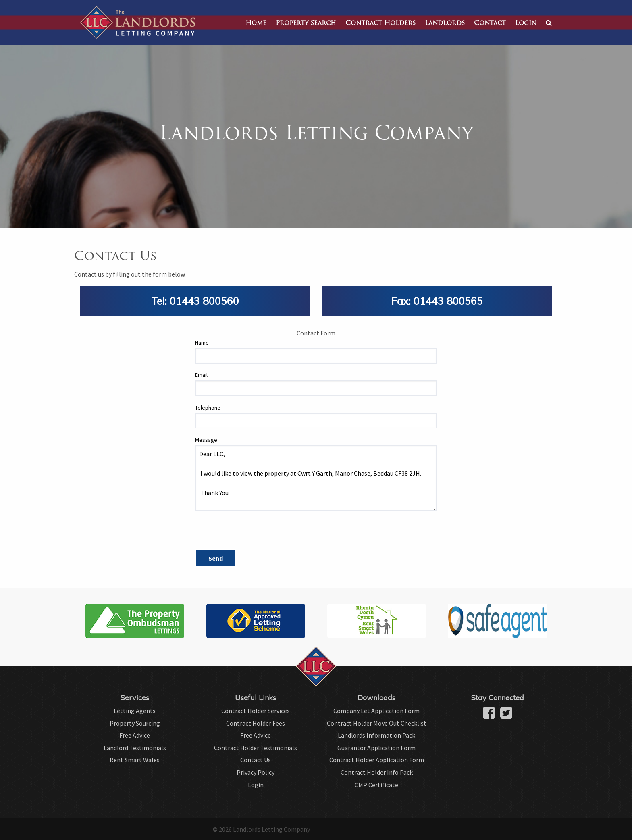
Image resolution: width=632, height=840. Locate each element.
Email (201, 375)
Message (206, 440)
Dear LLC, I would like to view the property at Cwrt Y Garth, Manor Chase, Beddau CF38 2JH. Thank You (316, 478)
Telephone (208, 408)
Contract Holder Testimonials (256, 748)
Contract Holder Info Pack (377, 772)
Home (256, 23)
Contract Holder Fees (256, 723)
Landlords (445, 23)
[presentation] (256, 533)
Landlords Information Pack (376, 735)
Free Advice (135, 735)
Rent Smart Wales (135, 760)
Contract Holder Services (256, 711)
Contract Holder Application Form (377, 760)
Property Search (306, 23)
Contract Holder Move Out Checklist (377, 723)
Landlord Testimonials (135, 748)
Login (526, 23)
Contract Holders (380, 23)
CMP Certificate (376, 785)
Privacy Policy (256, 772)
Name (202, 343)
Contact (490, 23)
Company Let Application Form (376, 711)
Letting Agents (135, 711)
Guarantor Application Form (376, 748)
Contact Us (256, 760)
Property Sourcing (135, 723)
